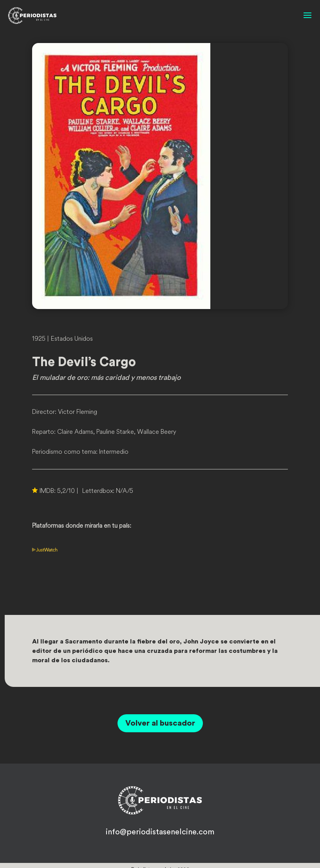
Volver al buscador (160, 723)
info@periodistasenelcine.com (160, 832)
